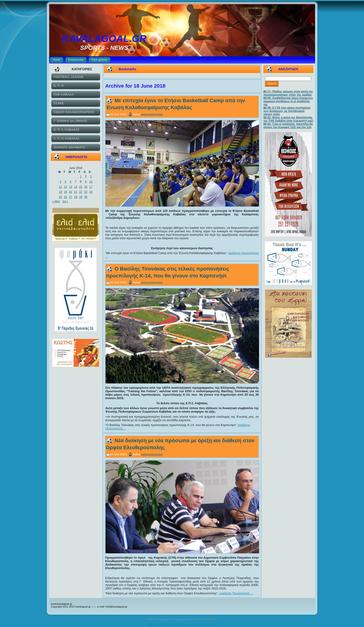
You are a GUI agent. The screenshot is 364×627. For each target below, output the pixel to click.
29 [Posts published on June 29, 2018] (81, 197)
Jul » (65, 201)
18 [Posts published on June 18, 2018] (60, 192)
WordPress (165, 619)
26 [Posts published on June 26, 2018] (65, 197)
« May (56, 201)
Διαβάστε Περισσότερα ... (236, 593)
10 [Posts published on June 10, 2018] (91, 182)
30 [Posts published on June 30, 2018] (86, 197)
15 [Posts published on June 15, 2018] (81, 187)
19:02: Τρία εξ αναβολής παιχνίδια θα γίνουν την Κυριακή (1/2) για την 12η (288, 126)
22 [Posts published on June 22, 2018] (81, 192)
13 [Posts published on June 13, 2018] (71, 187)
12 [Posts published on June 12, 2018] (65, 187)
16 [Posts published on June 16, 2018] (86, 187)
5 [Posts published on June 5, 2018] (65, 182)
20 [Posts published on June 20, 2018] (71, 192)
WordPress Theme (185, 619)
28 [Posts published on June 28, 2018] (75, 197)
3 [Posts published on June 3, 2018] (91, 177)
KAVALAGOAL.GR (104, 39)
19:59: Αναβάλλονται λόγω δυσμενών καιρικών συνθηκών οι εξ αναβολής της (288, 101)
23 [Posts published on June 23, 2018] (86, 192)
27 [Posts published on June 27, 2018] (71, 197)
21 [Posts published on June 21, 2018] (75, 192)
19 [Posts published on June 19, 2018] (65, 192)
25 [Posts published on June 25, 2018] (60, 197)
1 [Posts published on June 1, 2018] (81, 177)
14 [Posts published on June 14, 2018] (75, 187)
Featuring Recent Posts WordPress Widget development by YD (182, 624)
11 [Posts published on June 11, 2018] (60, 187)
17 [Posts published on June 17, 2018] (91, 187)
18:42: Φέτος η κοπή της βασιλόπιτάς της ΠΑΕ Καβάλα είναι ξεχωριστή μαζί (288, 119)
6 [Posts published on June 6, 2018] (71, 182)
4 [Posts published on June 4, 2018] (60, 182)
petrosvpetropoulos (152, 114)
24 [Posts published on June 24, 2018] (91, 192)
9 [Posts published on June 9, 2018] (86, 182)
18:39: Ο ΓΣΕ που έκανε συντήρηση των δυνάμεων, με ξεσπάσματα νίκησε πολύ (287, 111)
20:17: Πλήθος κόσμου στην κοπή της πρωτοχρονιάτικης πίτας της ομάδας (288, 93)
